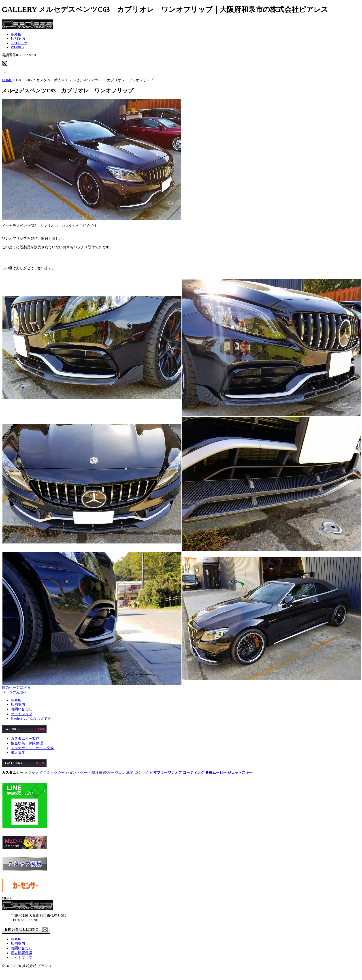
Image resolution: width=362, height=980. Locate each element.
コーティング (194, 772)
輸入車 (97, 772)
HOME (16, 34)
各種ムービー (216, 772)
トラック (31, 772)
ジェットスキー (240, 772)
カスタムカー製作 (25, 738)
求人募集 (18, 753)
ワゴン (120, 772)
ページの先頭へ (14, 692)
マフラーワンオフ (168, 772)
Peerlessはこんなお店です (31, 719)
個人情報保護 (21, 953)
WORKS (17, 47)
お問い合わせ (21, 709)
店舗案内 (18, 39)
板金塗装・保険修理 (27, 743)
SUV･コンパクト (139, 772)
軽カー (108, 772)
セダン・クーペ (78, 772)
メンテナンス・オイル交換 (32, 748)
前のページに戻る (16, 687)
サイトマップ (21, 714)
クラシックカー (52, 772)
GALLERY (19, 43)
